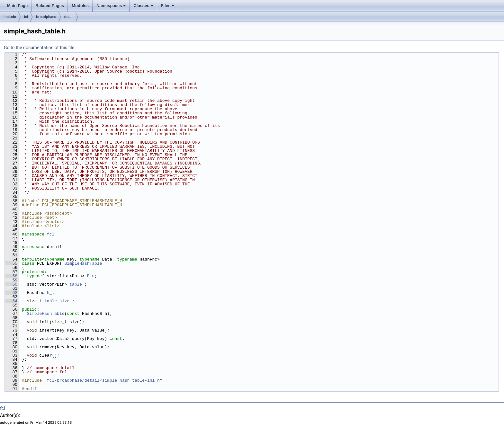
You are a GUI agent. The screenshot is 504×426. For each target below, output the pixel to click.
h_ (50, 293)
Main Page (17, 6)
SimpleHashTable (83, 263)
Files (168, 6)
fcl (26, 17)
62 (11, 293)
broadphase (46, 17)
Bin (91, 276)
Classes (143, 6)
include (10, 17)
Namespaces (111, 6)
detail (69, 17)
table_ (77, 284)
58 (11, 276)
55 (11, 263)
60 (11, 284)
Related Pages (50, 6)
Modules (80, 6)
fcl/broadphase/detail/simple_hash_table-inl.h (103, 380)
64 (11, 301)
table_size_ (58, 301)
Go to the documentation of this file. (40, 48)
